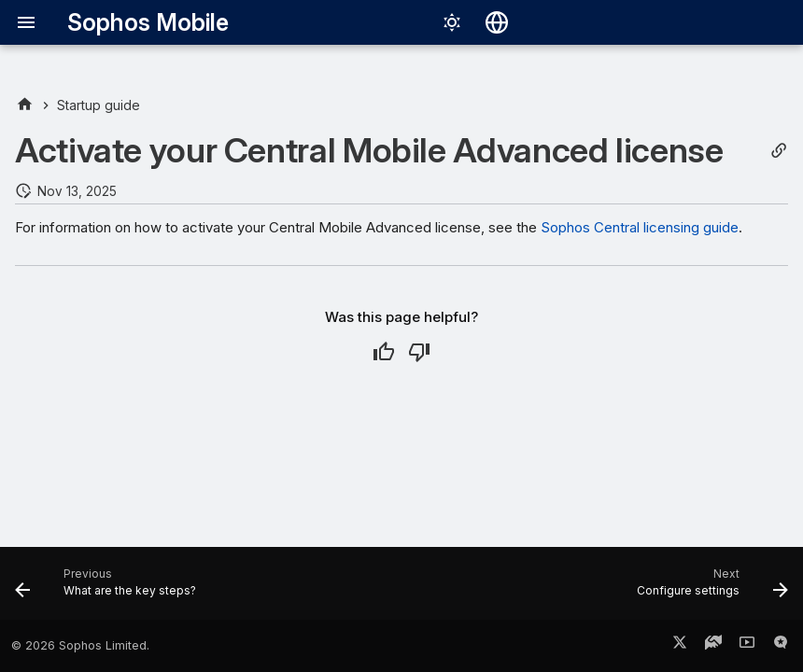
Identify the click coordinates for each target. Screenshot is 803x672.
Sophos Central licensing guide (640, 227)
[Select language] (497, 22)
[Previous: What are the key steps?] (109, 589)
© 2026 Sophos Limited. (80, 645)
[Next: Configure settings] (709, 589)
